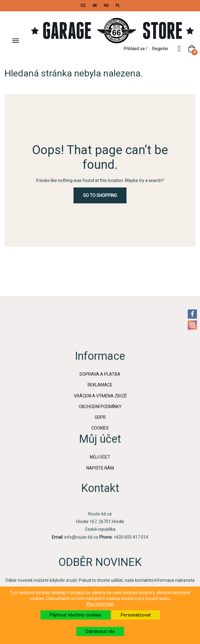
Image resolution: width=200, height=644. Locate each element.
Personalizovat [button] (136, 615)
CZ (83, 6)
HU (106, 6)
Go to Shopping (100, 195)
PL (118, 6)
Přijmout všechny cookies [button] (75, 615)
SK (95, 6)
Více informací (100, 604)
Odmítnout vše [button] (100, 631)
